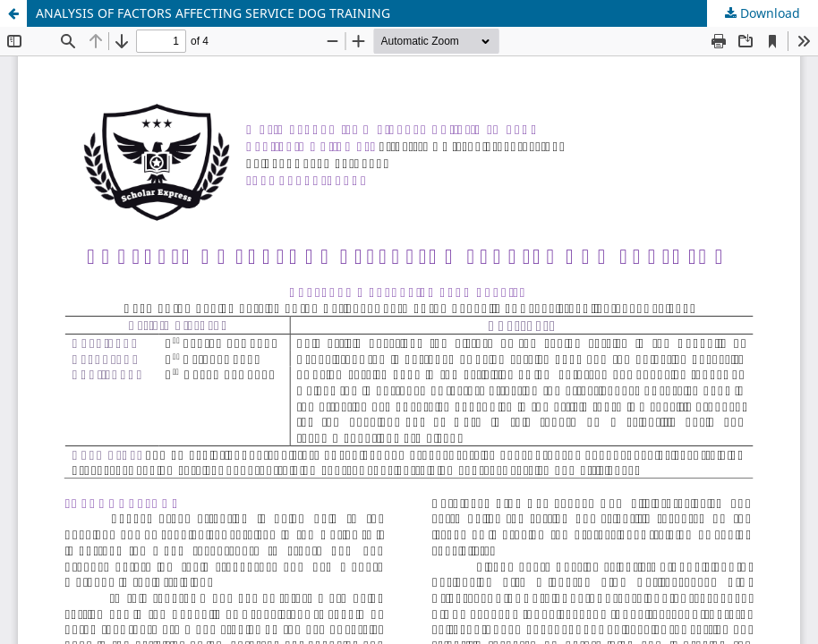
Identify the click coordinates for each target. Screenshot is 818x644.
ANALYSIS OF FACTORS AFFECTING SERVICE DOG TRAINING (213, 13)
